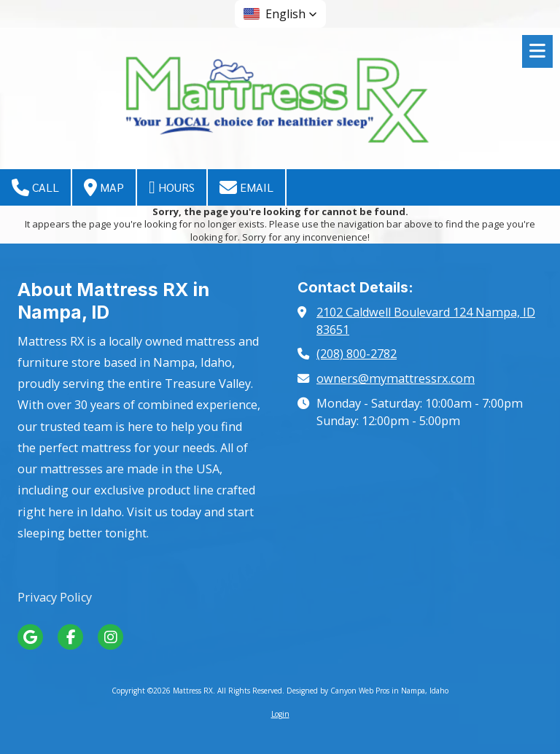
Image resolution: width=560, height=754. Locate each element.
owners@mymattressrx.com (396, 378)
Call (35, 187)
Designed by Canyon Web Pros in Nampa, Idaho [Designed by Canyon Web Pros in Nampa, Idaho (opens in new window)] (367, 691)
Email (246, 187)
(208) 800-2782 (357, 354)
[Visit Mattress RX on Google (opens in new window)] (30, 637)
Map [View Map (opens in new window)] (104, 187)
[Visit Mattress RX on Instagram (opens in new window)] (110, 637)
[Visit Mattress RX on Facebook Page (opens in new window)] (70, 637)
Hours (172, 187)
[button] (280, 14)
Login (280, 714)
